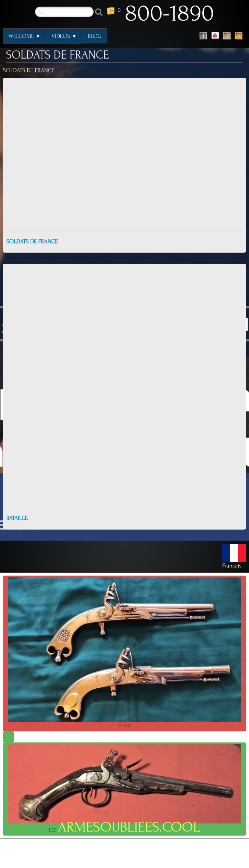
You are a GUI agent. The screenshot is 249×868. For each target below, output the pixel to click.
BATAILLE (17, 518)
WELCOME (24, 36)
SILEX (124, 653)
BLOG (94, 36)
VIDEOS (64, 36)
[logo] (170, 15)
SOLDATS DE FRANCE (32, 242)
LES (124, 790)
